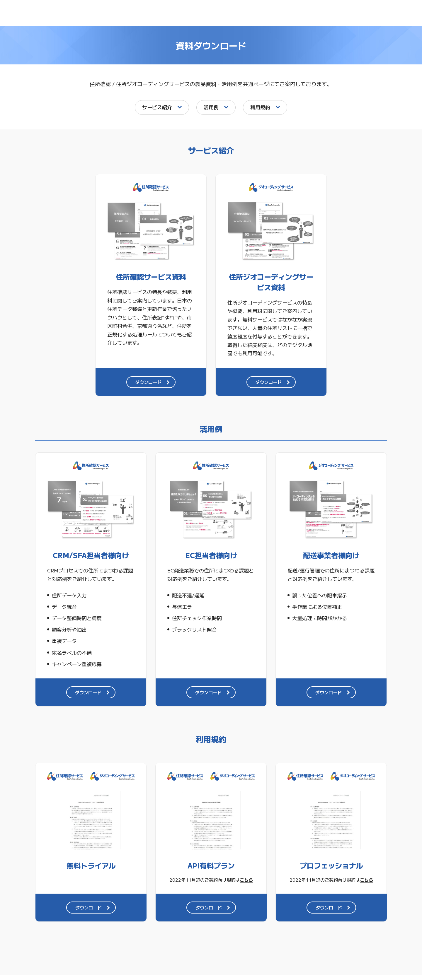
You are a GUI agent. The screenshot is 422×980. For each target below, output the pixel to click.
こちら (246, 884)
